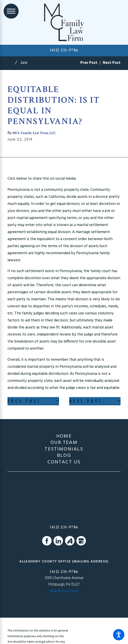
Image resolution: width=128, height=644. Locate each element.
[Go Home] (11, 63)
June (24, 63)
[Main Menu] (11, 11)
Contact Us (64, 462)
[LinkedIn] (58, 541)
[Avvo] (70, 541)
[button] (119, 635)
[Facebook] (47, 541)
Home (64, 436)
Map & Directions (64, 591)
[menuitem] (64, 436)
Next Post (86, 401)
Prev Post (24, 401)
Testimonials (64, 449)
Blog (64, 456)
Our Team (64, 443)
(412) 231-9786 (64, 50)
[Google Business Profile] (81, 541)
